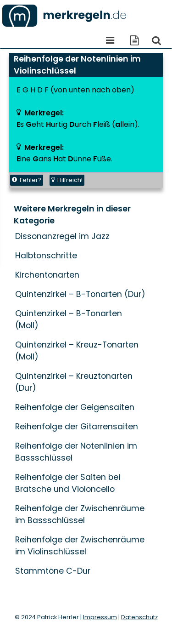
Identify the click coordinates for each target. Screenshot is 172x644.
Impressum (100, 617)
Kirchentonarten (47, 275)
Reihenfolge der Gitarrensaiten (77, 427)
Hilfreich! (67, 180)
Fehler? (27, 180)
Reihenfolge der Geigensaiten (75, 407)
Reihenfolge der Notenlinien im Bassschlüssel (76, 452)
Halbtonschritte (46, 256)
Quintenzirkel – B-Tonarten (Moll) (69, 319)
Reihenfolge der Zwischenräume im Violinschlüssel (80, 546)
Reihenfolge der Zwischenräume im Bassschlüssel (80, 514)
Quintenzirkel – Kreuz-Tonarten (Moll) (77, 351)
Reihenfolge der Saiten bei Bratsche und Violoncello (68, 483)
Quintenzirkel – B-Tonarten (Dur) (80, 294)
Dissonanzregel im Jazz (62, 236)
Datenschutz (139, 617)
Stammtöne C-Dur (53, 571)
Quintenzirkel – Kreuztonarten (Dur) (74, 382)
